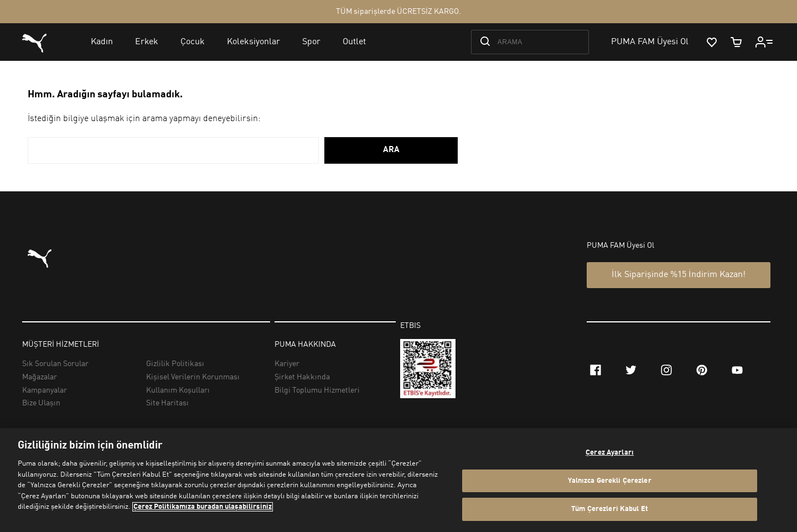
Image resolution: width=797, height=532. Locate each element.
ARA (391, 150)
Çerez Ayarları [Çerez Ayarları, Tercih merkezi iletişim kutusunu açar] (610, 453)
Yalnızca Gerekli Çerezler (609, 481)
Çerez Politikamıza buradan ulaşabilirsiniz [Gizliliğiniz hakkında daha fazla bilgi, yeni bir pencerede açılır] (203, 507)
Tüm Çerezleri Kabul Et (610, 509)
